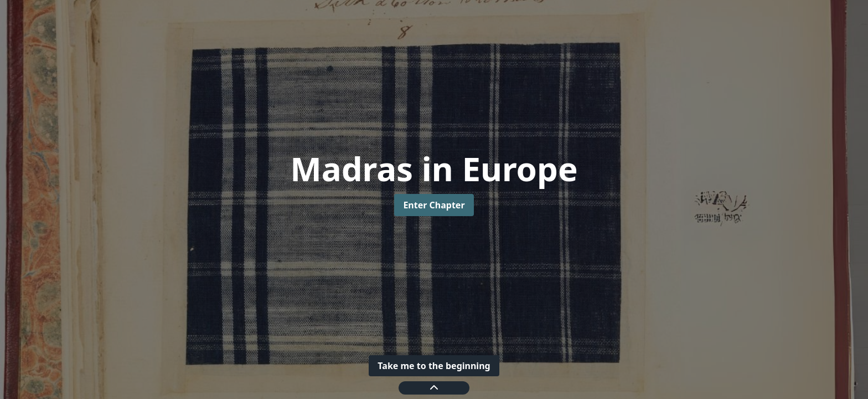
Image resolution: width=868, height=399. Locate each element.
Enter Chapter (434, 205)
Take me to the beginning (434, 366)
